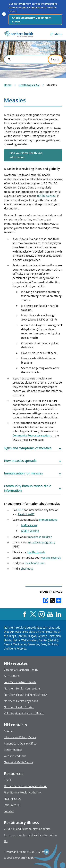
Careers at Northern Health (21, 670)
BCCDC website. (47, 196)
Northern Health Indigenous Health (26, 695)
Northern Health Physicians (21, 701)
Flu (6, 841)
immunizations (48, 520)
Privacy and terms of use (19, 852)
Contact (9, 731)
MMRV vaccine (30, 531)
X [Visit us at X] (33, 614)
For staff (9, 811)
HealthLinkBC (26, 514)
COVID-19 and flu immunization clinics (27, 829)
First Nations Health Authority (22, 793)
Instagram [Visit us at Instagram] (41, 614)
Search (9, 59)
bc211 (8, 780)
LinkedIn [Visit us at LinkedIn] (59, 614)
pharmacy (27, 569)
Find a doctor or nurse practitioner (25, 786)
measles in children (40, 537)
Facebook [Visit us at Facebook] (24, 614)
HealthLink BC (12, 799)
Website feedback (15, 756)
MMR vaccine (29, 525)
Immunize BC (12, 805)
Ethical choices (13, 750)
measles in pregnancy (42, 542)
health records (36, 552)
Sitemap (43, 852)
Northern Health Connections (22, 689)
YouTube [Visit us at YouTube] (50, 614)
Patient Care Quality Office (20, 744)
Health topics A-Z (29, 85)
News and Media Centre (19, 762)
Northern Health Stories (19, 707)
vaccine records (51, 558)
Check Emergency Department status (32, 19)
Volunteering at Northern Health (24, 713)
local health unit (35, 563)
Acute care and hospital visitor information (30, 835)
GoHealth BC (12, 676)
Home (8, 85)
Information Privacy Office (20, 737)
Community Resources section (31, 435)
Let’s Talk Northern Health (20, 682)
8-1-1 (21, 510)
